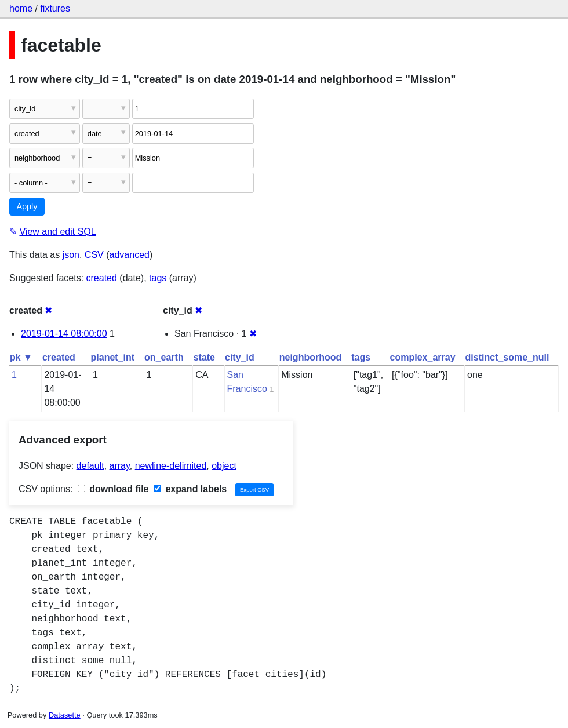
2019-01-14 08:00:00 (64, 334)
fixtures (55, 8)
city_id (240, 357)
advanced (130, 255)
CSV (94, 255)
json (71, 255)
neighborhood (311, 357)
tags (158, 278)
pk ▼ (21, 357)
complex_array (423, 357)
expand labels (190, 489)
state (204, 357)
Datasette (65, 715)
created (102, 278)
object (224, 466)
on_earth (164, 357)
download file (113, 489)
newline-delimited (171, 466)
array (120, 466)
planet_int (113, 357)
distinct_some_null (507, 357)
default (90, 466)
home (21, 8)
